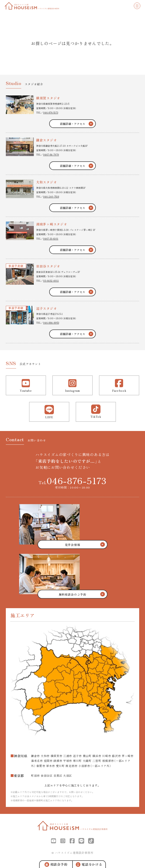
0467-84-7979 (51, 155)
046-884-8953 (51, 323)
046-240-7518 (51, 197)
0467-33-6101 (51, 239)
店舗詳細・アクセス (72, 124)
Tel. (72, 480)
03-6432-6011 (51, 281)
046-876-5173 (51, 113)
